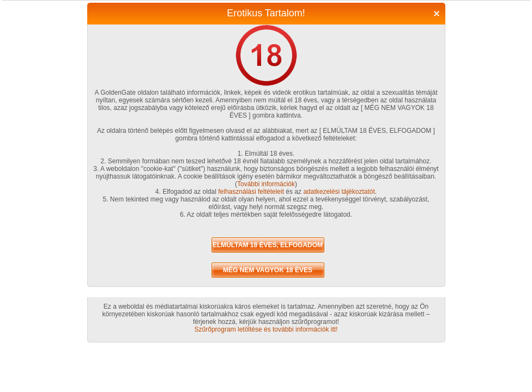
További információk (266, 184)
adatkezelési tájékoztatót (339, 192)
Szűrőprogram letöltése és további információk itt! (266, 329)
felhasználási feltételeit (251, 192)
